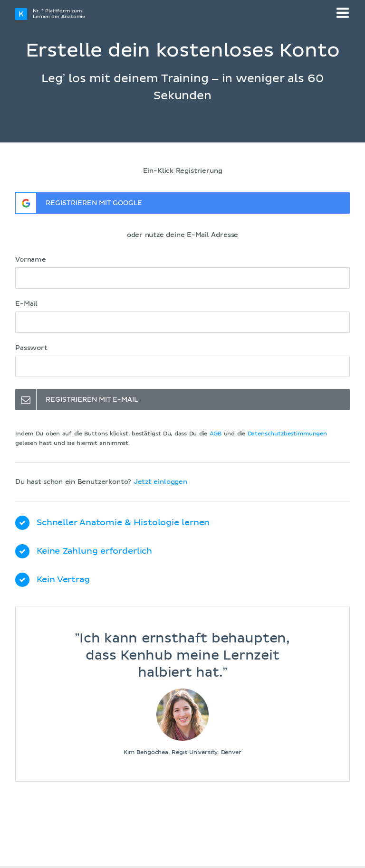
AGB (216, 434)
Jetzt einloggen (160, 482)
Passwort (31, 348)
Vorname (31, 260)
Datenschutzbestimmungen (287, 434)
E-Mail (26, 304)
